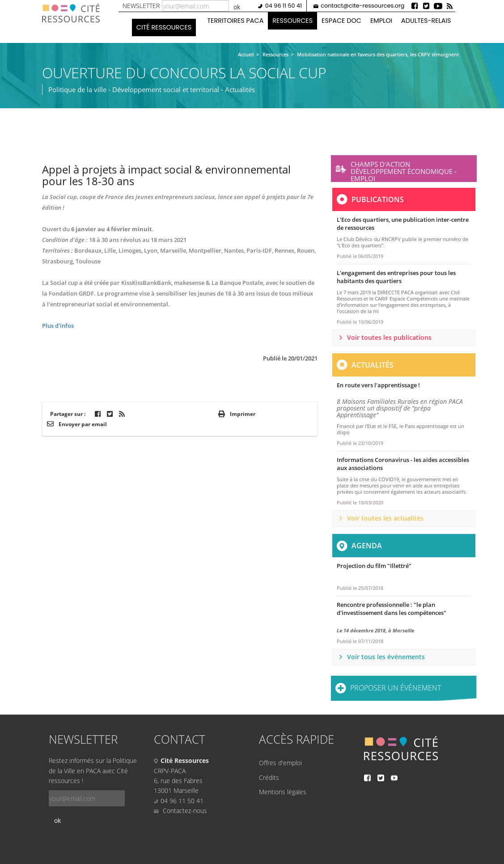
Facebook (415, 6)
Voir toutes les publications (389, 337)
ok (237, 7)
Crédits (269, 777)
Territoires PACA (235, 21)
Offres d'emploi (280, 763)
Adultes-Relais (426, 21)
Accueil (246, 54)
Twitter (426, 6)
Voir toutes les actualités (385, 518)
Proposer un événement (396, 688)
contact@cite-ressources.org (362, 6)
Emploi (381, 21)
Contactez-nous (180, 811)
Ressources (292, 21)
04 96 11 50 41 (284, 6)
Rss (449, 6)
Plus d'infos (58, 326)
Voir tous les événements (386, 657)
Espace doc (341, 21)
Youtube (438, 6)
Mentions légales (283, 792)
